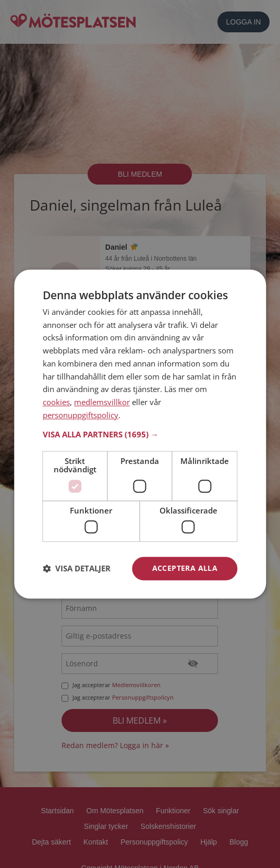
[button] (140, 434)
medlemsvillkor (102, 402)
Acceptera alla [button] (185, 568)
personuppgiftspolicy (81, 415)
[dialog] (140, 434)
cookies (56, 402)
